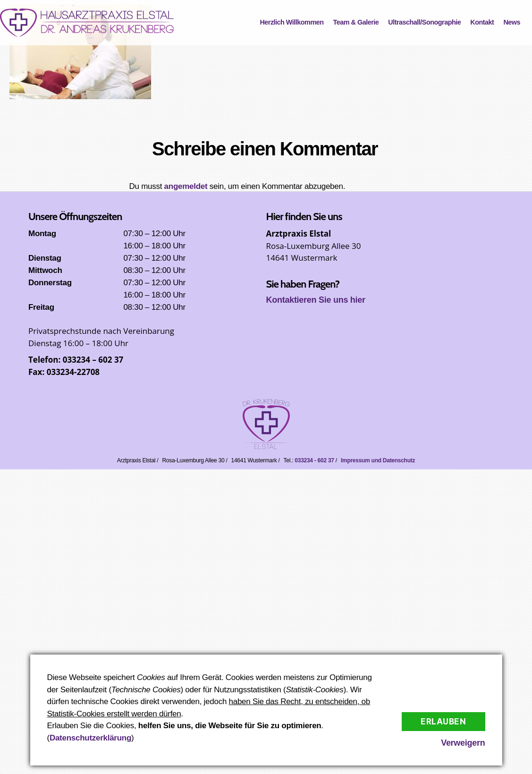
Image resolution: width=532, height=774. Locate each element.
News (512, 22)
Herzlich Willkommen (291, 22)
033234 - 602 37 (314, 460)
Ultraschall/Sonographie (424, 22)
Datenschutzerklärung (90, 738)
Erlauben (443, 722)
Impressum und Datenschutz (378, 460)
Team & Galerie (356, 22)
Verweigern (463, 743)
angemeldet (186, 186)
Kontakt (482, 22)
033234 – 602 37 (93, 360)
